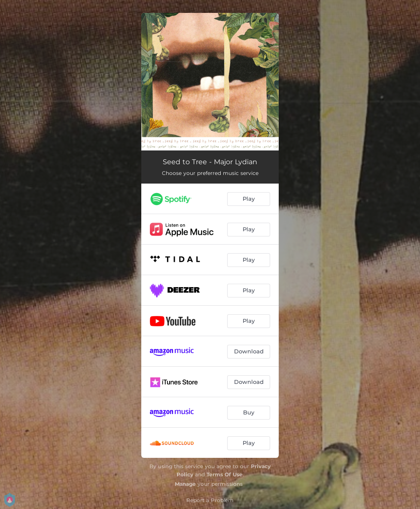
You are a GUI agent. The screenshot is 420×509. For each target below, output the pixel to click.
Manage (185, 484)
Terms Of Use (225, 474)
